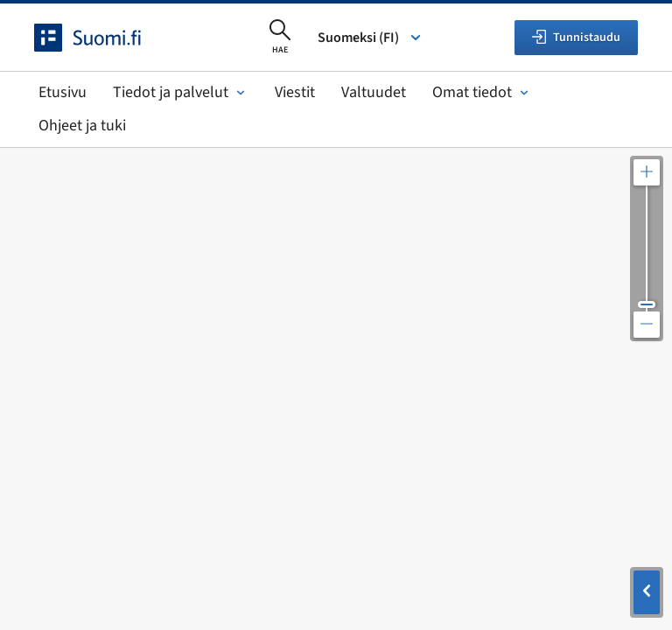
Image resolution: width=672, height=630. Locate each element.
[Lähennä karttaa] (647, 172)
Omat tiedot (482, 92)
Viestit (295, 92)
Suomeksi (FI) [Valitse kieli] (371, 38)
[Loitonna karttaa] (647, 325)
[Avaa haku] (280, 38)
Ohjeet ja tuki (82, 126)
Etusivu (63, 92)
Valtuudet (374, 92)
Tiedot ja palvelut (181, 92)
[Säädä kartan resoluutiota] (647, 248)
